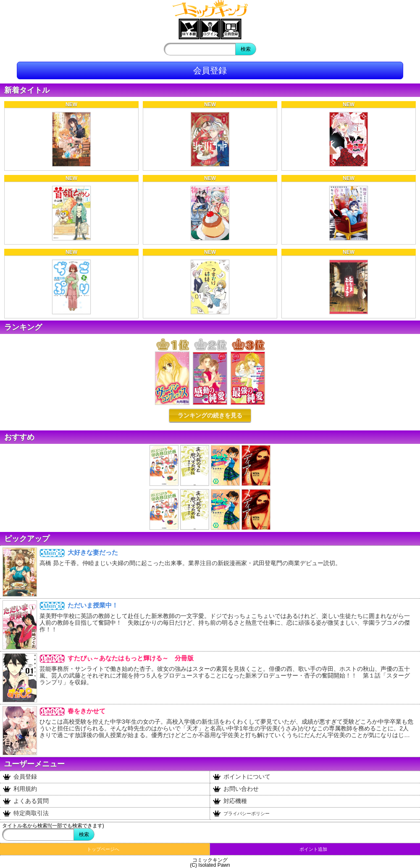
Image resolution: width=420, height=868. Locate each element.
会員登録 (210, 70)
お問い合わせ (236, 789)
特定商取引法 (26, 813)
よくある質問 (26, 801)
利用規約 (20, 789)
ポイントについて (242, 777)
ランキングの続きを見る (210, 415)
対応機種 (230, 801)
